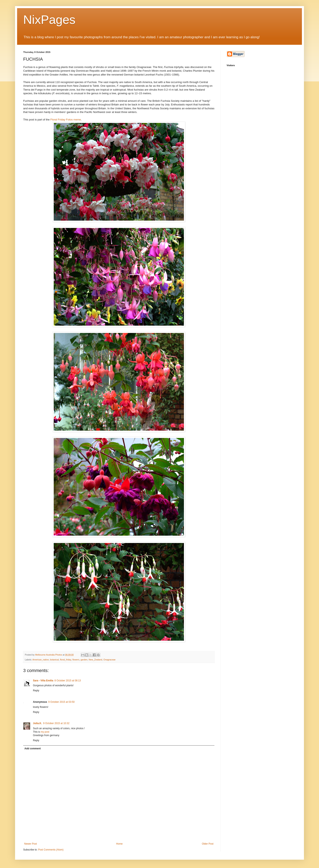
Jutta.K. (37, 723)
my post (45, 732)
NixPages (49, 20)
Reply (36, 691)
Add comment (33, 749)
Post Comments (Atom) (51, 850)
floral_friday (66, 660)
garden (84, 660)
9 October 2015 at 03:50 (61, 702)
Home (119, 844)
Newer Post (31, 844)
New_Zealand (96, 660)
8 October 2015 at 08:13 (68, 681)
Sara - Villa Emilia (43, 681)
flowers (76, 660)
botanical (54, 660)
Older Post (208, 844)
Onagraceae (109, 660)
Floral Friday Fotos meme (66, 120)
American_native (40, 660)
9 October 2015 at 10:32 (56, 723)
